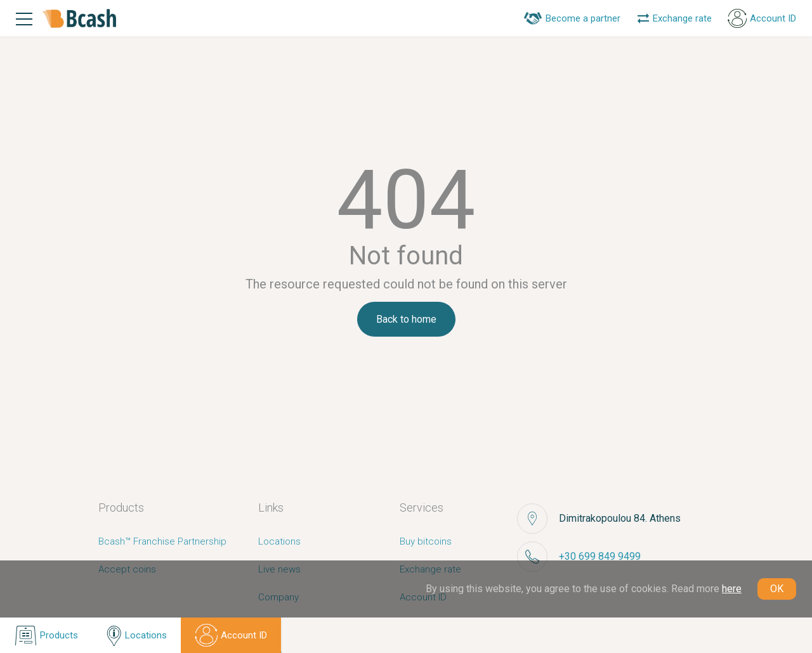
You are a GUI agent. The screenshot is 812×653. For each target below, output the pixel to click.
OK (777, 589)
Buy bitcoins (426, 541)
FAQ (266, 625)
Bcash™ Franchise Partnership (162, 541)
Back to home (406, 319)
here (732, 589)
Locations (279, 541)
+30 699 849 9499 (600, 556)
